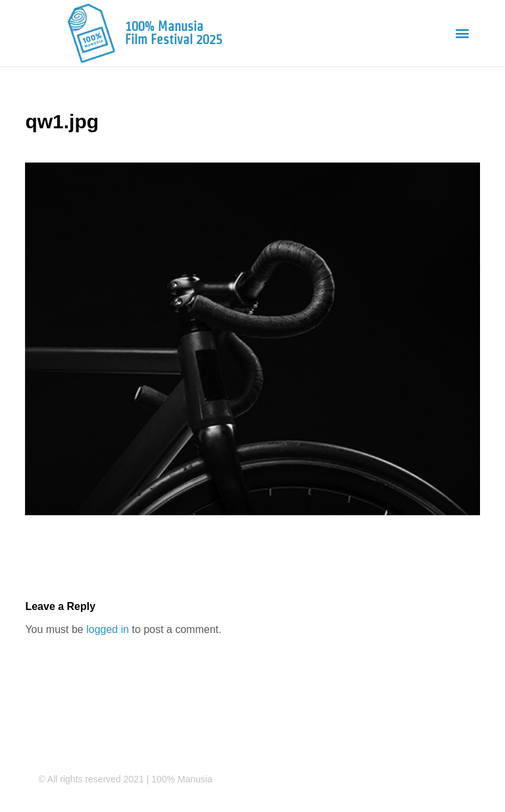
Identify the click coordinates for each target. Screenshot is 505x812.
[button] (463, 33)
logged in (108, 629)
